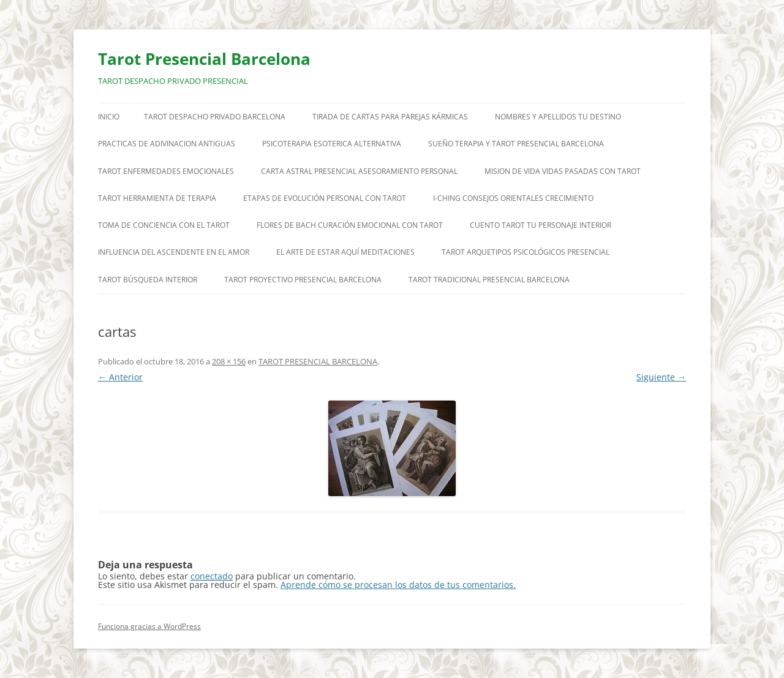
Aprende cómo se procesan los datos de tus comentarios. (398, 585)
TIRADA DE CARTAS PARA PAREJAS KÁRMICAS (390, 117)
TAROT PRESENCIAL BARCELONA (318, 361)
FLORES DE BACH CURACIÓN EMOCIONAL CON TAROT (350, 225)
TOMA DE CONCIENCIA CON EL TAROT (164, 225)
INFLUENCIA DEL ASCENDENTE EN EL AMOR (174, 252)
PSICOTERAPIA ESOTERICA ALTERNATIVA (332, 144)
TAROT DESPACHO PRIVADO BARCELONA (215, 117)
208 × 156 (229, 361)
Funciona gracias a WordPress (149, 626)
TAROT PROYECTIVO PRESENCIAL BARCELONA (303, 280)
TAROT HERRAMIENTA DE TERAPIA (157, 198)
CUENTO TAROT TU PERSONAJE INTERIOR (541, 225)
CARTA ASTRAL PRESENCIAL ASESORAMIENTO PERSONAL (359, 171)
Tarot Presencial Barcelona (204, 59)
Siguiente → (661, 377)
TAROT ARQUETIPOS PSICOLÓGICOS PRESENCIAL (526, 252)
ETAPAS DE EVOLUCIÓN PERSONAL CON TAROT (325, 198)
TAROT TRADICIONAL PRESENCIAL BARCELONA (489, 280)
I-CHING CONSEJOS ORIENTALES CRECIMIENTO (513, 198)
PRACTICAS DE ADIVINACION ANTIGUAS (167, 144)
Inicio (109, 117)
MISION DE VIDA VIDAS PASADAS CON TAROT (563, 171)
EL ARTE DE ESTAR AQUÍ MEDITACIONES (345, 252)
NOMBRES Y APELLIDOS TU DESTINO (558, 117)
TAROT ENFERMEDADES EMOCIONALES (166, 171)
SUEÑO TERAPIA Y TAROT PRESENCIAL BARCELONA (516, 144)
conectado (212, 576)
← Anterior (120, 377)
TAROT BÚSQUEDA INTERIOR (148, 280)
